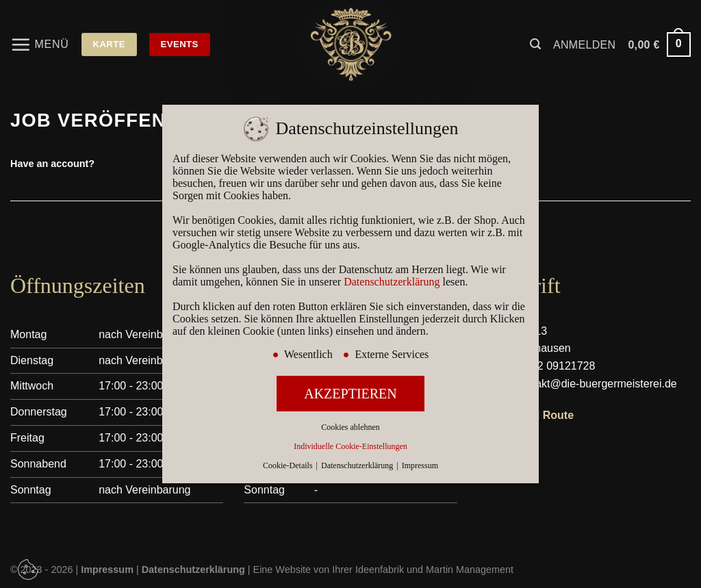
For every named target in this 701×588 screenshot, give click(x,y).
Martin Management (470, 570)
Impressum (420, 465)
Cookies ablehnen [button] (350, 427)
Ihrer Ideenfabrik (368, 570)
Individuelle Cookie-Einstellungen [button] (350, 446)
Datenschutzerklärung (392, 282)
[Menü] (40, 44)
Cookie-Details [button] (289, 465)
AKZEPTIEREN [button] (350, 394)
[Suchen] (535, 44)
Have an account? (52, 164)
